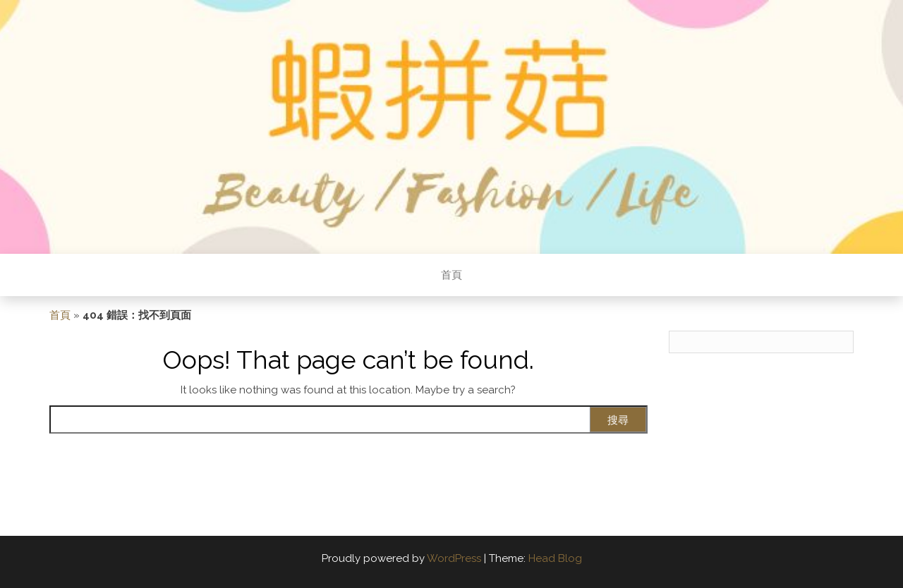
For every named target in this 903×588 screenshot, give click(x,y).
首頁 (451, 275)
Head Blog (555, 558)
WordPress (454, 558)
